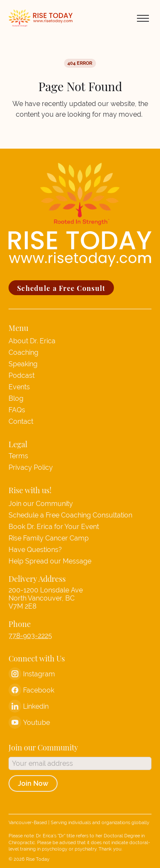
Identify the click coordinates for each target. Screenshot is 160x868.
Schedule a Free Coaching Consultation (70, 515)
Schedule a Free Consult (61, 288)
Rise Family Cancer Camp (49, 538)
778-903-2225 (30, 636)
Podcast (22, 375)
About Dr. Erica (32, 341)
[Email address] (80, 763)
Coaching (23, 352)
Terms (18, 456)
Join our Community (41, 504)
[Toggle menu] (143, 18)
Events (19, 387)
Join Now (33, 783)
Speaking (23, 364)
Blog (16, 398)
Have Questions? (35, 550)
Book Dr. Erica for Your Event (54, 527)
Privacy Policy (31, 467)
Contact (21, 421)
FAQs (17, 410)
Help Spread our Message (50, 561)
